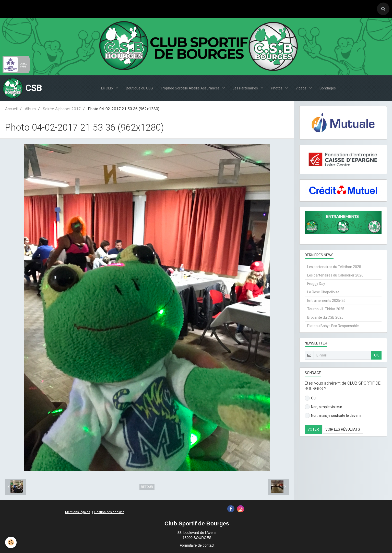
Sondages (328, 88)
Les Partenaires (246, 88)
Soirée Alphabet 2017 (62, 109)
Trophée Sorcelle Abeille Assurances (191, 88)
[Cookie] (11, 542)
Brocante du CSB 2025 (325, 317)
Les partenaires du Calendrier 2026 (335, 275)
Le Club (107, 88)
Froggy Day (316, 284)
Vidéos (301, 88)
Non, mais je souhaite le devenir (333, 416)
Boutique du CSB (139, 88)
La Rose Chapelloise (323, 292)
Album (30, 109)
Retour (147, 487)
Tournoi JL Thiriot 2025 (326, 309)
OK (376, 355)
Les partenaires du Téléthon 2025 (334, 267)
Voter (313, 429)
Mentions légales (78, 512)
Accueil (11, 109)
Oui (311, 398)
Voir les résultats (343, 429)
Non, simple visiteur (323, 407)
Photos (277, 88)
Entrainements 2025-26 (326, 301)
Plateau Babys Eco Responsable (333, 326)
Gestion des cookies (109, 512)
